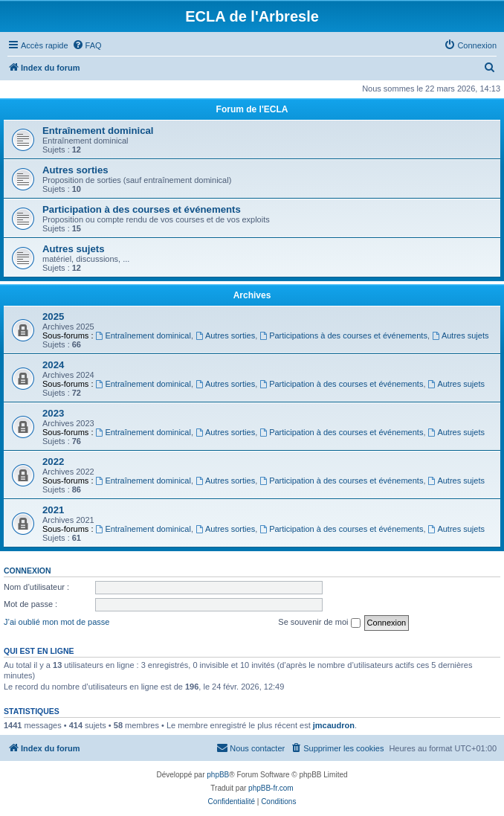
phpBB (218, 775)
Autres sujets (74, 249)
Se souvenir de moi (319, 623)
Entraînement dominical (98, 131)
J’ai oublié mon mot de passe (56, 622)
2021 (53, 510)
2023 (53, 413)
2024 (53, 365)
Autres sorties (75, 170)
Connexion (28, 571)
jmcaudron (334, 725)
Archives (252, 295)
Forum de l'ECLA (252, 109)
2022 (53, 462)
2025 (53, 317)
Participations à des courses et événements (343, 335)
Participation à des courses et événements (142, 209)
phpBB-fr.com (271, 788)
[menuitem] (87, 45)
